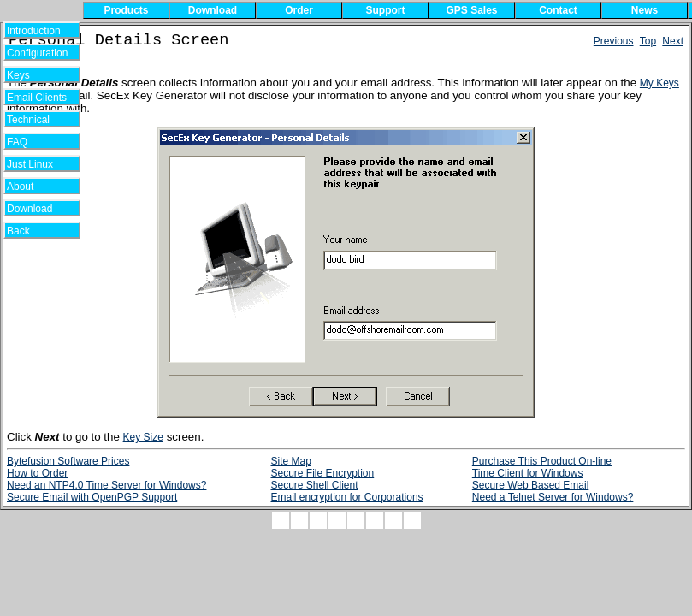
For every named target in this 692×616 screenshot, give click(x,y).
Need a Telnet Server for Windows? (553, 497)
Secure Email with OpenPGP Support (92, 497)
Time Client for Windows (528, 473)
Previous (614, 41)
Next (673, 41)
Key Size (143, 437)
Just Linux (33, 164)
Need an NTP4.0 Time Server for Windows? (106, 485)
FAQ (30, 142)
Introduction (34, 31)
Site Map (290, 461)
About (30, 187)
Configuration (37, 53)
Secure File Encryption (322, 473)
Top (648, 41)
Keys (30, 75)
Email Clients (37, 98)
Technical (33, 120)
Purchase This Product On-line (542, 461)
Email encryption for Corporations (346, 497)
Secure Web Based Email (531, 485)
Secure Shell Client (314, 485)
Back (30, 231)
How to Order (37, 473)
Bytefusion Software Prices (68, 461)
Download (35, 209)
